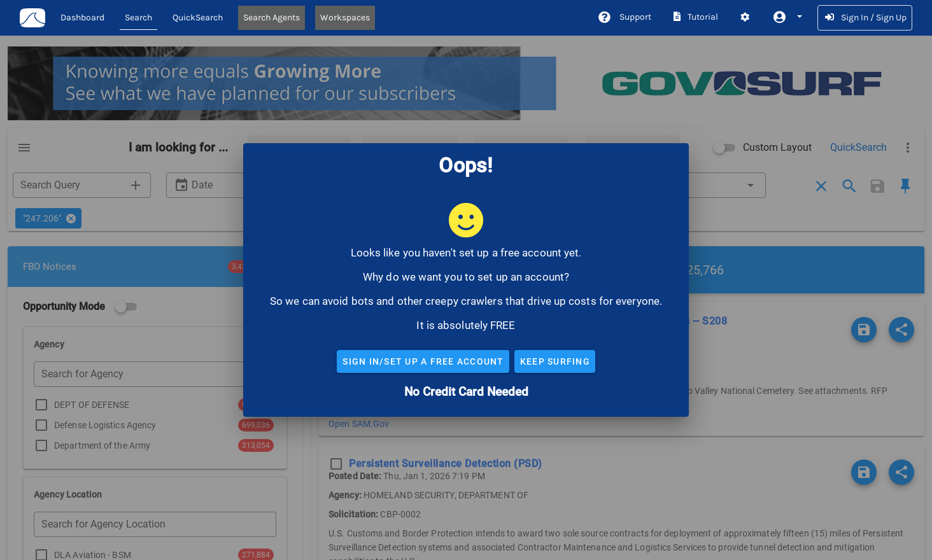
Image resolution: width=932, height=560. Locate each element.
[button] (787, 17)
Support (624, 17)
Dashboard (82, 17)
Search (138, 17)
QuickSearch (198, 17)
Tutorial (695, 17)
